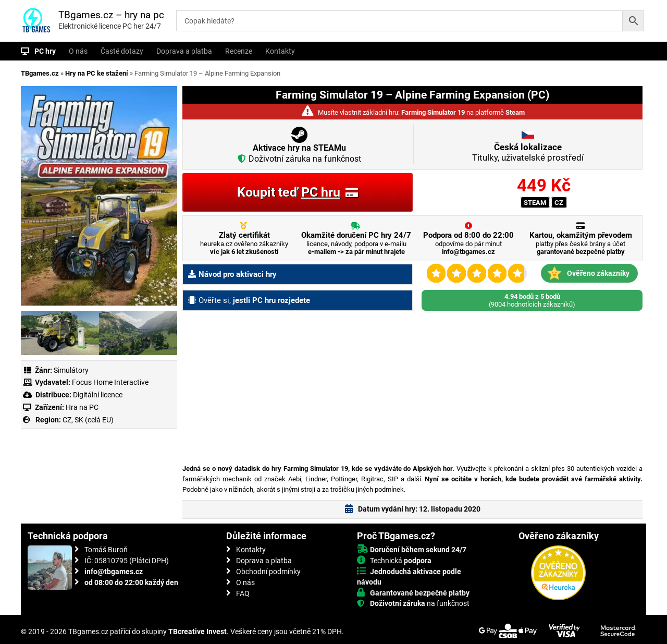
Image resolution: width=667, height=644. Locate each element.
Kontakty (280, 51)
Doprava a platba (184, 51)
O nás (78, 51)
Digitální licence (97, 395)
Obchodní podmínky (268, 572)
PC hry (45, 51)
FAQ (243, 593)
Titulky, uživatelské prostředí (528, 152)
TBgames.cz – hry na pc (111, 15)
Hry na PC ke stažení (97, 73)
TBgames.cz (40, 73)
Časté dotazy (122, 51)
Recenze (239, 51)
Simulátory (71, 370)
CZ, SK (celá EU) (88, 420)
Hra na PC (81, 407)
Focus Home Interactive (110, 382)
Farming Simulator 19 (433, 112)
